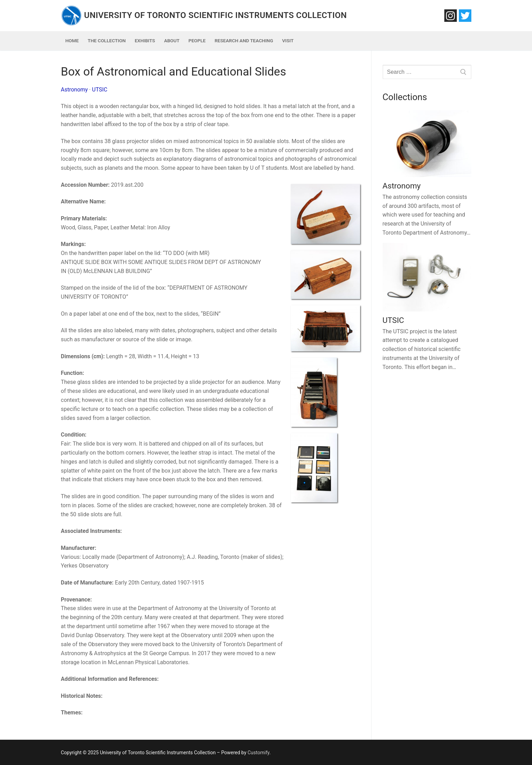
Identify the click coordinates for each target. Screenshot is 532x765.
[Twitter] (465, 16)
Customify (258, 753)
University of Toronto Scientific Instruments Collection (216, 15)
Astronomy (75, 90)
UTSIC (100, 90)
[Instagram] (451, 16)
